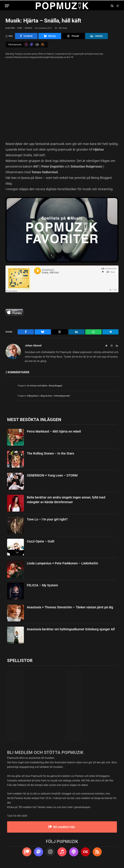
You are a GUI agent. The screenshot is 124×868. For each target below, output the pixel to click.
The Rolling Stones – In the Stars (50, 453)
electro (10, 28)
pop (19, 28)
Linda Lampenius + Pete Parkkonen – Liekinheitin (62, 563)
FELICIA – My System (42, 585)
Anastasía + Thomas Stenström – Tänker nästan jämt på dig (70, 607)
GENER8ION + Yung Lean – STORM (52, 475)
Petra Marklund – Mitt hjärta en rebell (54, 431)
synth (27, 28)
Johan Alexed (33, 345)
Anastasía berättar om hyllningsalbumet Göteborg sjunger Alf (71, 629)
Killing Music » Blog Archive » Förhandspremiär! (49, 395)
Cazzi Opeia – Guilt (41, 541)
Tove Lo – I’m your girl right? (47, 519)
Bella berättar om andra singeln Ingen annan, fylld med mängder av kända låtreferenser (66, 500)
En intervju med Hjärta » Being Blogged (45, 385)
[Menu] (7, 6)
